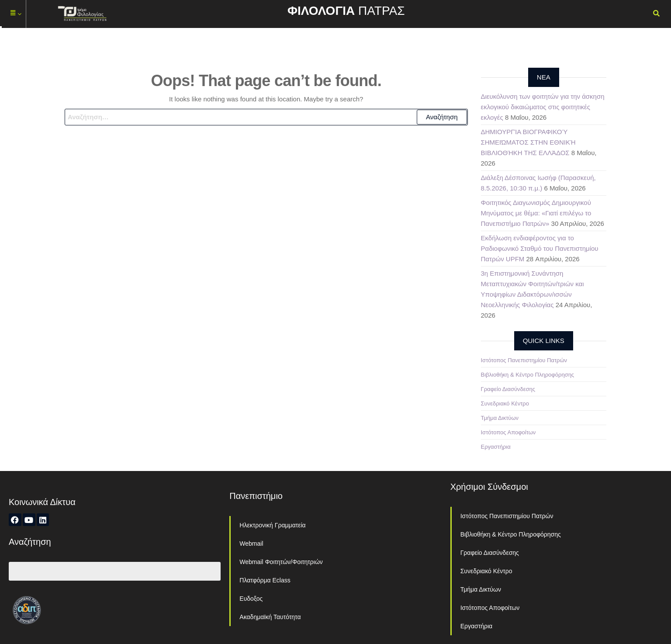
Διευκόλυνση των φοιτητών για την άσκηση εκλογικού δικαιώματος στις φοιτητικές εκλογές (543, 107)
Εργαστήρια (496, 447)
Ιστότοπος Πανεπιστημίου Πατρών (524, 360)
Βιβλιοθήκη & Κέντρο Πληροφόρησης (528, 375)
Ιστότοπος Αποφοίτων (508, 432)
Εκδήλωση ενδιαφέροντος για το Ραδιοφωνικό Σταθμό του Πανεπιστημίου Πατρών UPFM (540, 248)
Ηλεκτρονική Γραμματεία (272, 525)
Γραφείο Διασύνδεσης (508, 389)
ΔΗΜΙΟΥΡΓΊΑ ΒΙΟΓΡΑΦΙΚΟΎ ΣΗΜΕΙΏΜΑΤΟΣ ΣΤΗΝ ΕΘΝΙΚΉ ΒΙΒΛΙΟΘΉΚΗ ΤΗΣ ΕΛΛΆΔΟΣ (528, 142)
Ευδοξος (251, 599)
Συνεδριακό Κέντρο (505, 403)
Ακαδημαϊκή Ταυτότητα (270, 617)
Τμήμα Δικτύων (500, 418)
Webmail (251, 544)
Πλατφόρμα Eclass (265, 580)
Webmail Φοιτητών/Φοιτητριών (281, 562)
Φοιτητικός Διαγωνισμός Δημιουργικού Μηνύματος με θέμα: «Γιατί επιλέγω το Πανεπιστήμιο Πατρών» (536, 213)
